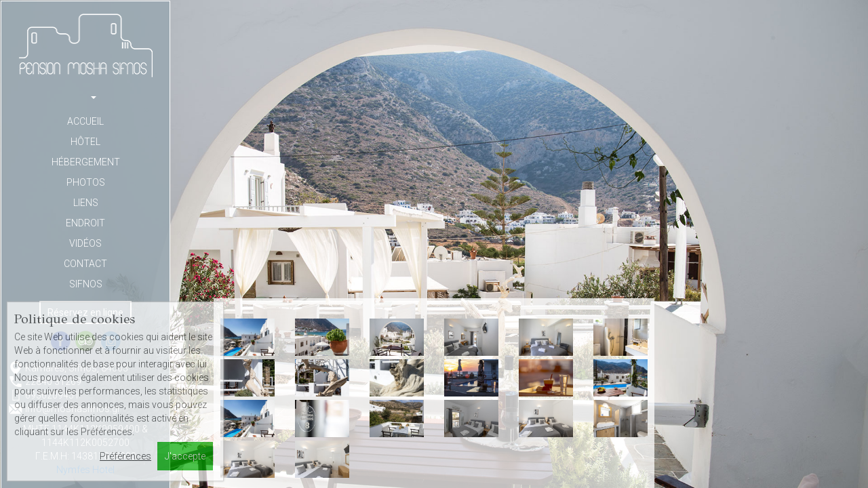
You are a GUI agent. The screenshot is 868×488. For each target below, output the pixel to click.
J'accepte (185, 456)
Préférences (125, 456)
